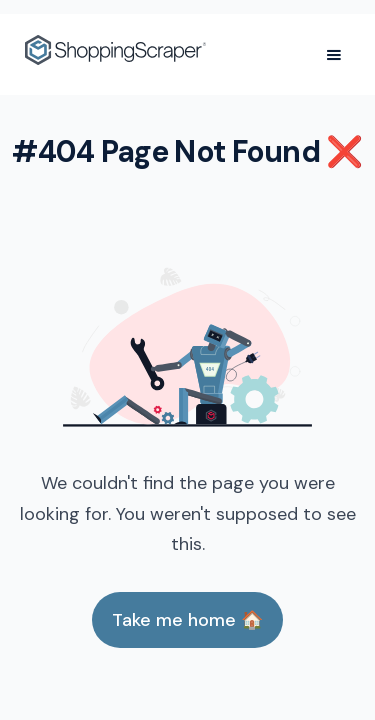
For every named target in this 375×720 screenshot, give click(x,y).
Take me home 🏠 (187, 620)
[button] (334, 55)
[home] (115, 54)
